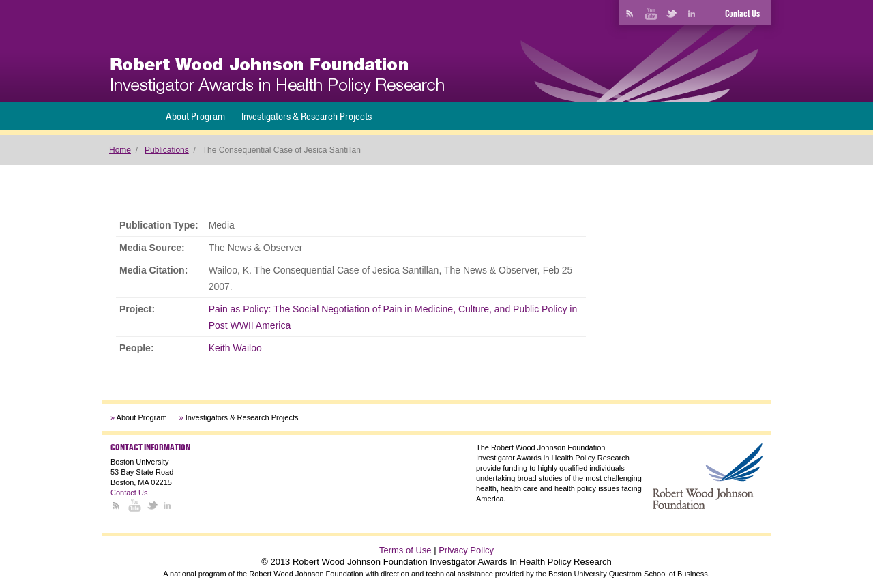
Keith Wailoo (235, 348)
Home (120, 150)
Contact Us (742, 14)
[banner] (277, 76)
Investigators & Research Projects (307, 116)
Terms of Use (405, 550)
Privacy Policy (466, 550)
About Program (195, 116)
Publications (167, 150)
